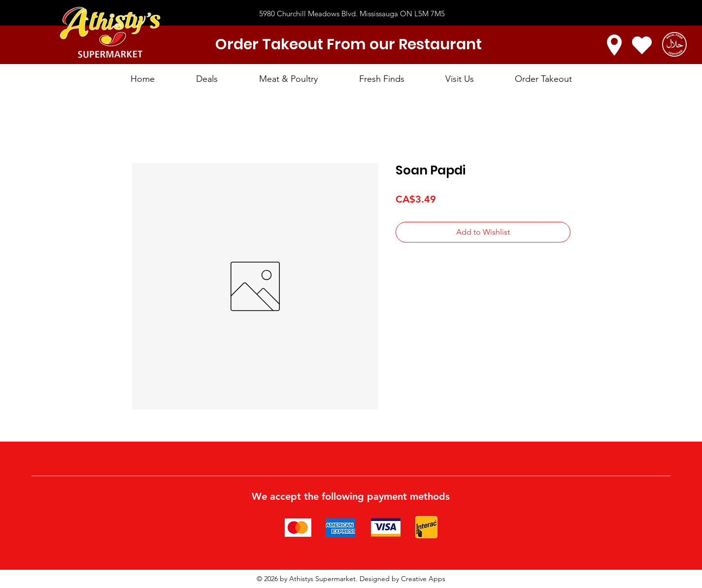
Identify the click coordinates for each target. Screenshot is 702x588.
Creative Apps (423, 579)
